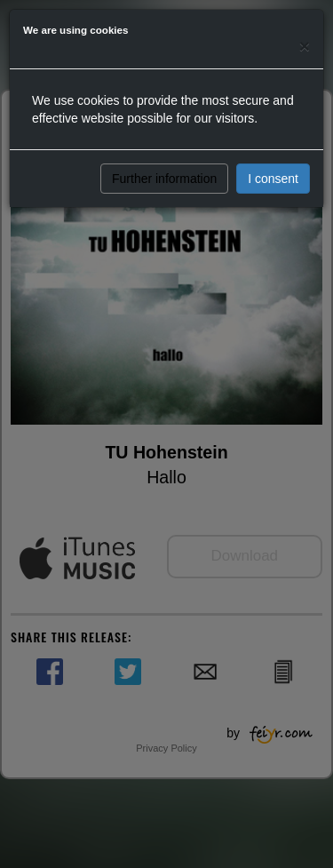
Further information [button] (164, 179)
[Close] (305, 46)
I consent (273, 179)
